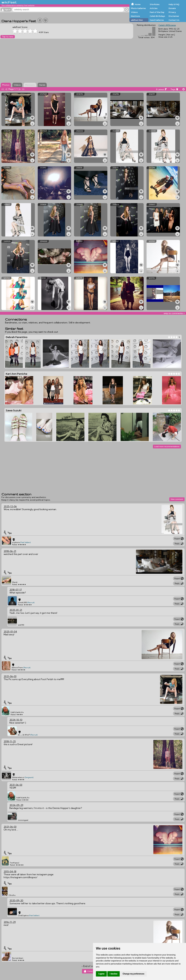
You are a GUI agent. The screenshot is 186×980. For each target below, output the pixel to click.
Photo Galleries (138, 8)
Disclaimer (174, 16)
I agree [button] (101, 974)
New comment (177, 499)
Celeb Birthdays (157, 16)
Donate (172, 8)
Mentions (135, 16)
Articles (154, 8)
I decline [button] (114, 974)
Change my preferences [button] (133, 974)
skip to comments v (174, 313)
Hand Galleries (157, 20)
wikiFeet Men (137, 20)
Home (138, 4)
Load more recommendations (167, 446)
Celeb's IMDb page (167, 25)
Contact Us (174, 20)
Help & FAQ (174, 4)
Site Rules (155, 4)
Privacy (172, 12)
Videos (134, 12)
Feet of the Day (157, 12)
